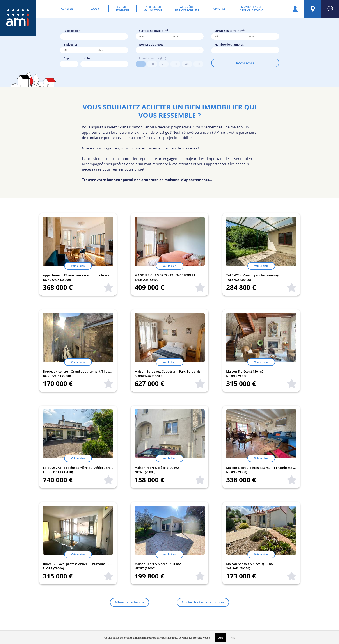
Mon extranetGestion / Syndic (251, 9)
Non (233, 638)
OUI (220, 638)
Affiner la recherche (130, 602)
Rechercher (245, 63)
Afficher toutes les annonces (203, 602)
